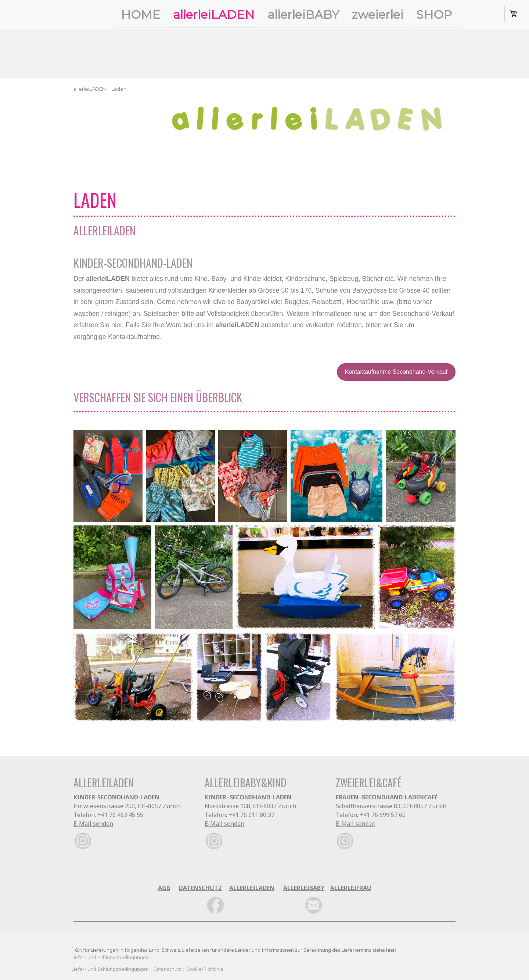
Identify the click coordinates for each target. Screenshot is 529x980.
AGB (164, 888)
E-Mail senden (93, 824)
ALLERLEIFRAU (351, 888)
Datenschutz (168, 969)
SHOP (434, 14)
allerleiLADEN (214, 14)
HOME (141, 14)
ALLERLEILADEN (252, 888)
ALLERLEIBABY (304, 888)
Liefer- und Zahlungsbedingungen (110, 957)
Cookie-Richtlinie (205, 969)
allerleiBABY (303, 14)
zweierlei (378, 14)
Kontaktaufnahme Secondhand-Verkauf (396, 372)
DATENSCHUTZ (200, 888)
